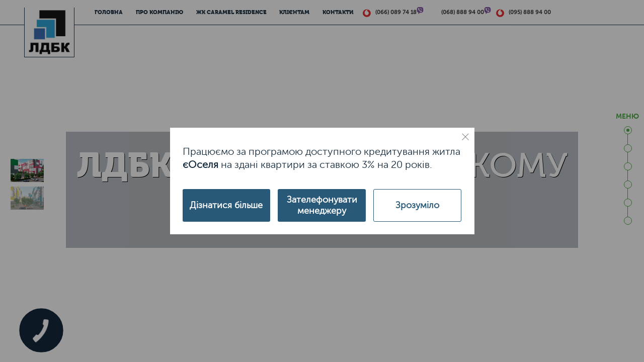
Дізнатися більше (226, 205)
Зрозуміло (417, 205)
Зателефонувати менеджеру (322, 205)
